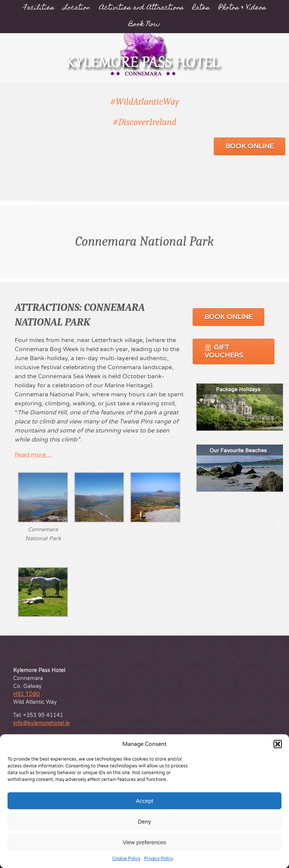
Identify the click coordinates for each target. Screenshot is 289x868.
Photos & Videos (242, 8)
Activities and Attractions (141, 8)
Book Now (144, 25)
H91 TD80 (27, 694)
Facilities (39, 8)
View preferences (144, 842)
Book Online (249, 146)
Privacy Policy (159, 859)
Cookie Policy (126, 859)
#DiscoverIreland (144, 122)
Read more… (33, 455)
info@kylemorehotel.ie (41, 723)
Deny (144, 821)
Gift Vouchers (224, 351)
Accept (144, 801)
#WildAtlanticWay (144, 102)
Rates (201, 8)
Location (77, 8)
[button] (278, 744)
